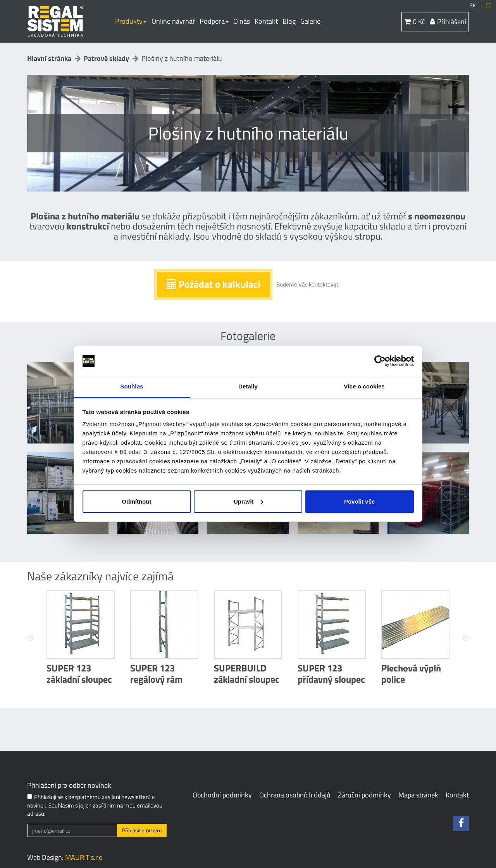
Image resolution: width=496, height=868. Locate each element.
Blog (289, 21)
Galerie (310, 21)
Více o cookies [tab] (364, 386)
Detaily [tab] (248, 386)
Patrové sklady (106, 58)
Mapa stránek (418, 795)
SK (473, 5)
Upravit (248, 501)
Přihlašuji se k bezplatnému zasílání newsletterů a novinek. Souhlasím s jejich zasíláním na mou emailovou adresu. (95, 805)
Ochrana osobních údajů (295, 795)
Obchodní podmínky (222, 795)
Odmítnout (137, 501)
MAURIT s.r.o (84, 857)
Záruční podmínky (364, 795)
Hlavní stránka (49, 58)
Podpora (214, 21)
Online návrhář (173, 21)
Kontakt (266, 21)
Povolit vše (359, 501)
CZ (489, 5)
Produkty (131, 21)
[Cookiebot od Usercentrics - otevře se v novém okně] (380, 361)
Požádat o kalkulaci (213, 284)
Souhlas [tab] (132, 386)
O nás (242, 21)
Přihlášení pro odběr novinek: (70, 785)
